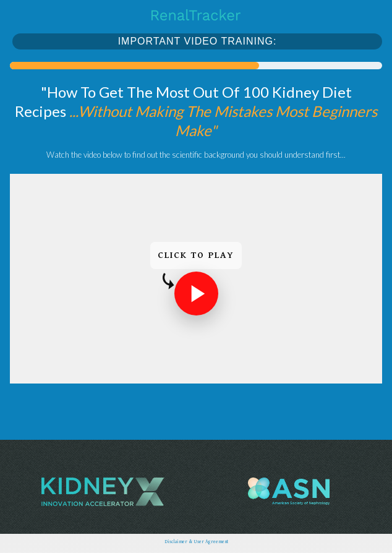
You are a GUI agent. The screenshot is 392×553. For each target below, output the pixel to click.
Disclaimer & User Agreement (196, 542)
